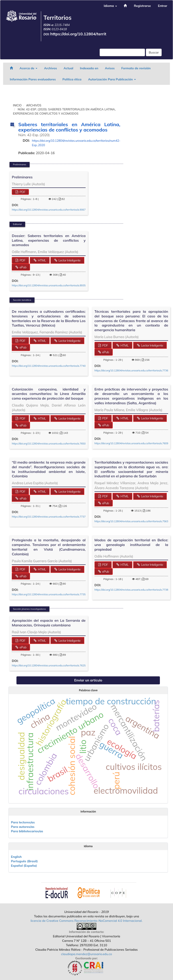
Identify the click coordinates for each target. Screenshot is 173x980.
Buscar (154, 52)
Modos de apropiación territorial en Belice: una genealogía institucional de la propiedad (131, 545)
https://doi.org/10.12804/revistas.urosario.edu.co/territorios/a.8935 (49, 285)
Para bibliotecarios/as (27, 831)
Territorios (57, 18)
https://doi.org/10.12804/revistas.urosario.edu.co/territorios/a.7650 (49, 444)
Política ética (72, 79)
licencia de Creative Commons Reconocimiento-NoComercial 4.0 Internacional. (86, 921)
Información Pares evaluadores (33, 79)
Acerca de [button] (28, 68)
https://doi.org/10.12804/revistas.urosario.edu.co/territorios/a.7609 (131, 443)
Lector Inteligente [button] (69, 260)
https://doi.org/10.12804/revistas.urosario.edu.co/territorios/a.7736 (131, 370)
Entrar (163, 6)
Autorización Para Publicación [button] (112, 79)
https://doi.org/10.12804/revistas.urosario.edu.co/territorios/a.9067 (49, 210)
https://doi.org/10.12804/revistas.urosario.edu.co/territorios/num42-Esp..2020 (76, 143)
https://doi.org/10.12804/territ (78, 34)
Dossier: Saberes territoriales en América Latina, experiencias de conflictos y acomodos (49, 240)
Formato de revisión (136, 68)
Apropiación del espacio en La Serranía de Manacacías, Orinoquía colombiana (49, 623)
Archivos (50, 68)
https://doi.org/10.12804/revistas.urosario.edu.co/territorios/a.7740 (49, 366)
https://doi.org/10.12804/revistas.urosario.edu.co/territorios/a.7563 (131, 521)
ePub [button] (23, 267)
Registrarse (142, 6)
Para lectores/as (23, 822)
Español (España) (24, 866)
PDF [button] (22, 192)
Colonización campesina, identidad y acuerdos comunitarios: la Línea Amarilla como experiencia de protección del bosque (49, 394)
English (16, 857)
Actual (68, 68)
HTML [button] (41, 260)
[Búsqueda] (122, 52)
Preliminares (22, 177)
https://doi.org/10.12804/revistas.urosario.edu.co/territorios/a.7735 (49, 594)
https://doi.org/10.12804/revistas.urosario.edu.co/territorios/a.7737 (49, 517)
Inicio (17, 105)
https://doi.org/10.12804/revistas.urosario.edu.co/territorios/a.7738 (131, 590)
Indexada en (89, 68)
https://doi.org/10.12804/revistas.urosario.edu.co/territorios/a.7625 (49, 665)
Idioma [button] (110, 6)
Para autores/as (23, 827)
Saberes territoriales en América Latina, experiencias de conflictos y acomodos (69, 127)
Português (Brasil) (24, 861)
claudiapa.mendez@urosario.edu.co (87, 954)
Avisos (110, 68)
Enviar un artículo (88, 680)
